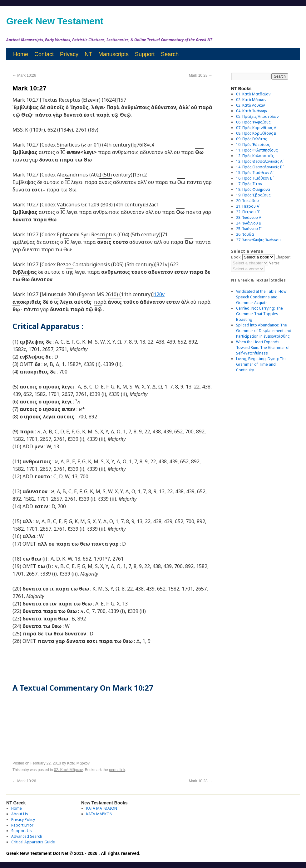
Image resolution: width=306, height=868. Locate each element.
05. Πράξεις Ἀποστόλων (257, 116)
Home (21, 54)
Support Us (22, 831)
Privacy (69, 54)
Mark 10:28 (201, 75)
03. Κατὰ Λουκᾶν (250, 105)
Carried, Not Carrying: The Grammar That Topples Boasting (259, 314)
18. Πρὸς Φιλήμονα (253, 189)
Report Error (22, 825)
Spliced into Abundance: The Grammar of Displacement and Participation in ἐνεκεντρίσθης (264, 331)
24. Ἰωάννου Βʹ (249, 223)
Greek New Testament (55, 21)
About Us (20, 814)
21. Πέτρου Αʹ (248, 206)
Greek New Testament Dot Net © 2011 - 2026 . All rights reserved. (73, 853)
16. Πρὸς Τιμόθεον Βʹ (255, 178)
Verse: (275, 263)
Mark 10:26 (24, 75)
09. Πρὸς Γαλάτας (252, 139)
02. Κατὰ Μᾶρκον (68, 770)
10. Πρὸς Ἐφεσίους (253, 145)
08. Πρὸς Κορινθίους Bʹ (257, 133)
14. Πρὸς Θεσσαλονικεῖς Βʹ (260, 167)
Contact (44, 54)
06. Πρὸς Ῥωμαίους (253, 122)
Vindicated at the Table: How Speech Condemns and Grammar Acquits (261, 297)
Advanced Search (27, 836)
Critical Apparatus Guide (33, 842)
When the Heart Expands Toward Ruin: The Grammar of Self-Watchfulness (263, 347)
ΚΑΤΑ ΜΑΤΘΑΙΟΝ (102, 808)
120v (159, 294)
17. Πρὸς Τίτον (249, 184)
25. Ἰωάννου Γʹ (249, 229)
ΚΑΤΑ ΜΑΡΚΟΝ (99, 814)
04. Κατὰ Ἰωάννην (252, 111)
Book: (236, 257)
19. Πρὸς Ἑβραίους (253, 195)
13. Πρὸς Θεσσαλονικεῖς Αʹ (260, 161)
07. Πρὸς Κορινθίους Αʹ (257, 128)
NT (88, 54)
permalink (117, 770)
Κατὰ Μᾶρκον (78, 763)
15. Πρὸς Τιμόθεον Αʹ (255, 173)
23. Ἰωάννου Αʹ (249, 217)
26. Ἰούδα (245, 234)
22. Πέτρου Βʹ (248, 212)
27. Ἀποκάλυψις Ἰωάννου (258, 240)
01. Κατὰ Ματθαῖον (253, 94)
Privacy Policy (23, 820)
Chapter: (283, 257)
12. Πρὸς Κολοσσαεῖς (255, 156)
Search (170, 54)
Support (145, 54)
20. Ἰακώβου (247, 201)
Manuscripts (114, 54)
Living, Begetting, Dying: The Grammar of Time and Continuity (261, 364)
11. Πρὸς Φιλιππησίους (257, 150)
